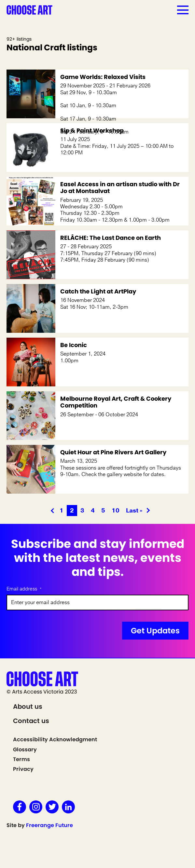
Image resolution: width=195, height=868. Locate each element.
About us (28, 706)
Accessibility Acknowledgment (55, 739)
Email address (24, 589)
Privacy (23, 769)
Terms (21, 759)
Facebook (20, 807)
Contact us (31, 721)
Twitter (52, 807)
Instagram (36, 807)
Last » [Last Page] (134, 511)
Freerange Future (49, 825)
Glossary (25, 750)
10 (116, 511)
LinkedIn (68, 807)
